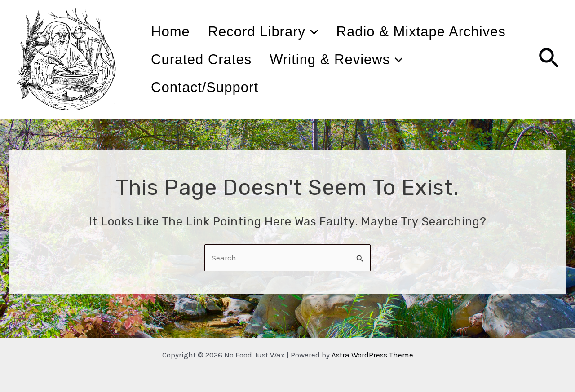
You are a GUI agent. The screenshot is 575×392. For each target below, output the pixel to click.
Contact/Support (371, 87)
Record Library (278, 32)
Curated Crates (403, 59)
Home (175, 32)
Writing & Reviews (223, 88)
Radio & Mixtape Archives (241, 59)
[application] (327, 32)
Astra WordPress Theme (372, 355)
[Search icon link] (549, 60)
